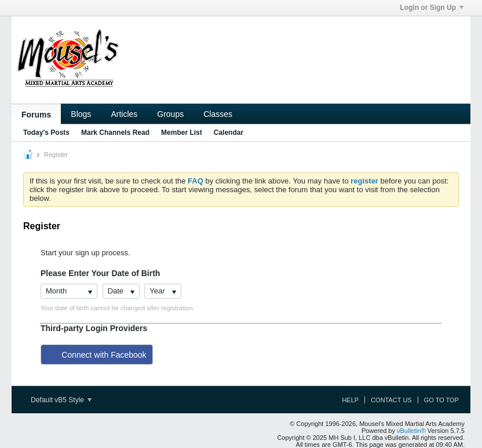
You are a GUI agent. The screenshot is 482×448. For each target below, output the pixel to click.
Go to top (441, 400)
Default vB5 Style (61, 400)
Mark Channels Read (115, 133)
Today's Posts (46, 133)
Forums (36, 115)
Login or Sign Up (432, 8)
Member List (182, 133)
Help (350, 400)
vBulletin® (411, 431)
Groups (170, 114)
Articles (124, 114)
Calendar (229, 133)
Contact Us (391, 400)
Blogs (81, 114)
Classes (218, 114)
